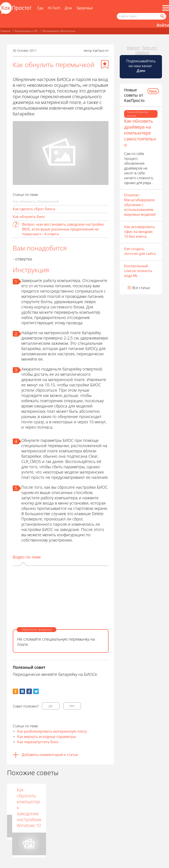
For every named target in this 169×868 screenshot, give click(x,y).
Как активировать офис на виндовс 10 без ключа (140, 232)
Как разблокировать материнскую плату (52, 731)
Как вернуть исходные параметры (47, 737)
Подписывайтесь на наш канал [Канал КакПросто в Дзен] (141, 66)
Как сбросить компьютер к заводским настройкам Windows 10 (96, 808)
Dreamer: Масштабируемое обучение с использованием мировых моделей (140, 205)
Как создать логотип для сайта (140, 251)
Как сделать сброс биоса (34, 209)
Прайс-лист (150, 48)
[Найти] (162, 16)
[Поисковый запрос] (141, 16)
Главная (5, 31)
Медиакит (133, 48)
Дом (68, 8)
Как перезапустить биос (38, 742)
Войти (163, 25)
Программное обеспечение (59, 31)
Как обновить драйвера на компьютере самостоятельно (140, 133)
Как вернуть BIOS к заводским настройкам (24, 799)
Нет (72, 706)
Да (51, 706)
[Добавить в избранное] (105, 64)
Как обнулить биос (29, 217)
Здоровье (85, 8)
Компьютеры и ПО (26, 31)
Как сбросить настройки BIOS (58, 799)
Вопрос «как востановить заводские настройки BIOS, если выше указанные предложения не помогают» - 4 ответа (63, 229)
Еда (40, 8)
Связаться (142, 52)
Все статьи (141, 288)
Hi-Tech (54, 8)
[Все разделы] (166, 8)
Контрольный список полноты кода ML (138, 271)
